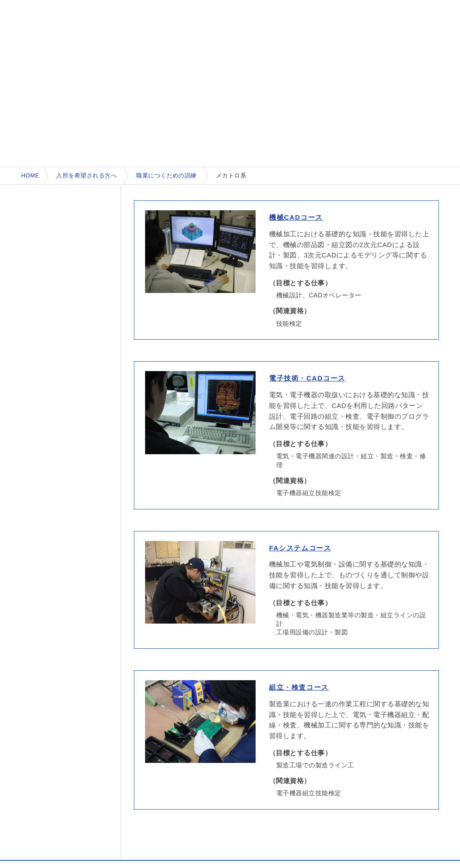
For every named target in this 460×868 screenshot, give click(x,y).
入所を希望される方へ (86, 175)
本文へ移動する (2, 2)
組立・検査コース (299, 687)
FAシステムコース (300, 548)
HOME (30, 175)
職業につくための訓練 (166, 175)
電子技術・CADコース (307, 378)
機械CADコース (296, 217)
